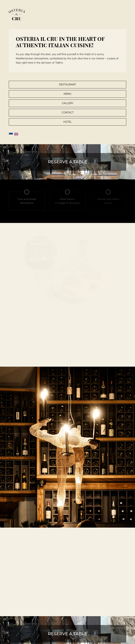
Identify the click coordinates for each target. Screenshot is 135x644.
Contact (68, 113)
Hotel (67, 122)
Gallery (68, 103)
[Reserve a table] (67, 162)
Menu (67, 94)
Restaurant (67, 85)
